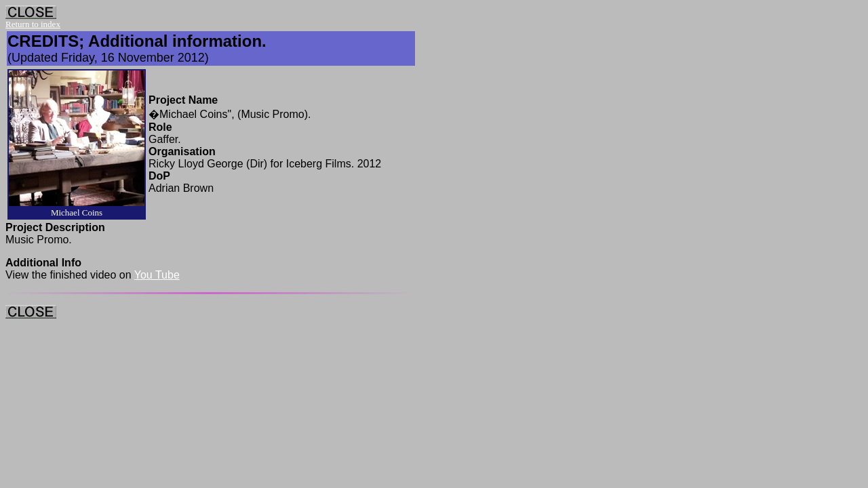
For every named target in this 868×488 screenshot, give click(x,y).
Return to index (33, 24)
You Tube (157, 275)
